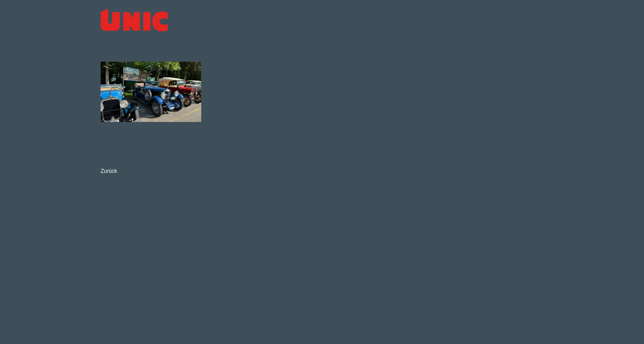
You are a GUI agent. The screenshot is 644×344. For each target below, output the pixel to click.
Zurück (109, 171)
